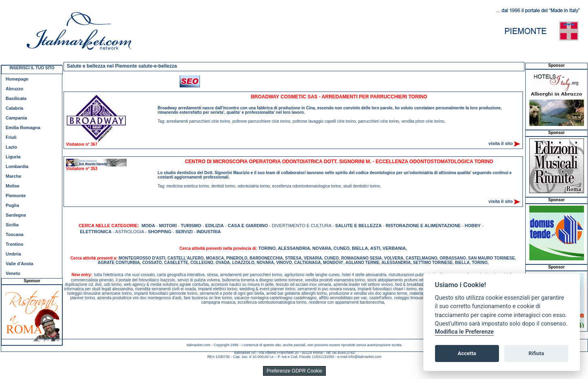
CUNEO (342, 248)
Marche (14, 176)
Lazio (11, 147)
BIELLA (360, 248)
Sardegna (16, 215)
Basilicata (16, 98)
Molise (13, 186)
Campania (16, 118)
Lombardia (17, 166)
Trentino (14, 244)
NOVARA (322, 248)
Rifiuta (536, 353)
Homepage (17, 79)
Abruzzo (14, 89)
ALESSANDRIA (294, 248)
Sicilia (12, 225)
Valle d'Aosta (19, 264)
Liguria (13, 157)
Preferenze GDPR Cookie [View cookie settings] (294, 371)
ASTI (375, 248)
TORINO (267, 248)
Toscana (15, 234)
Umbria (13, 254)
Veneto (13, 273)
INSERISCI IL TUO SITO (32, 68)
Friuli (11, 137)
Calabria (14, 108)
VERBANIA (394, 248)
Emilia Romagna (23, 128)
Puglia (12, 205)
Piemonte (16, 196)
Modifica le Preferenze (465, 332)
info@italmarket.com (365, 357)
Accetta (467, 353)
